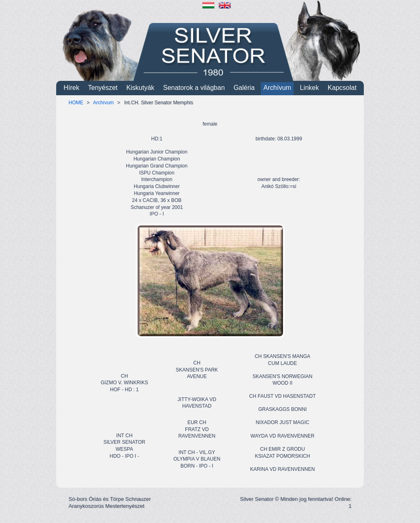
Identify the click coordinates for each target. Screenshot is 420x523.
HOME (76, 103)
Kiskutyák (140, 88)
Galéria (244, 88)
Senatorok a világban (194, 88)
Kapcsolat (342, 88)
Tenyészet (103, 88)
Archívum (277, 88)
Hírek (71, 88)
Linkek (309, 88)
